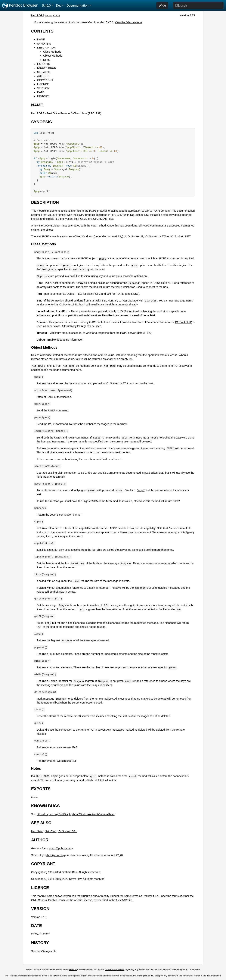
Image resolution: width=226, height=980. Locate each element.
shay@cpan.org (55, 855)
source (49, 16)
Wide (162, 5)
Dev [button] (59, 5)
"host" (85, 287)
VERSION (43, 88)
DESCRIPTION (46, 48)
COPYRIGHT (45, 80)
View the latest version (128, 22)
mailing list (142, 976)
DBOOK (73, 969)
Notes (47, 60)
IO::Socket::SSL (140, 215)
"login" (141, 490)
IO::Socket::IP (184, 322)
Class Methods (52, 52)
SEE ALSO (44, 72)
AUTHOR (43, 76)
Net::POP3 (38, 15)
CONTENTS (42, 31)
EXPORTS (44, 64)
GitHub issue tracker (115, 969)
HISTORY (43, 96)
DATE (41, 92)
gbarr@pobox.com (60, 848)
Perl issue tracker (124, 976)
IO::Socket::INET (163, 283)
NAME (41, 39)
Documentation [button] (77, 5)
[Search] (198, 5)
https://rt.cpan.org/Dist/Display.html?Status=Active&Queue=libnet (76, 814)
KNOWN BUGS (47, 68)
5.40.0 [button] (46, 5)
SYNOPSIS (44, 44)
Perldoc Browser (20, 5)
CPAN (56, 16)
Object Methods (53, 56)
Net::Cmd (50, 831)
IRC (153, 976)
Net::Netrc (37, 831)
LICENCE (43, 84)
